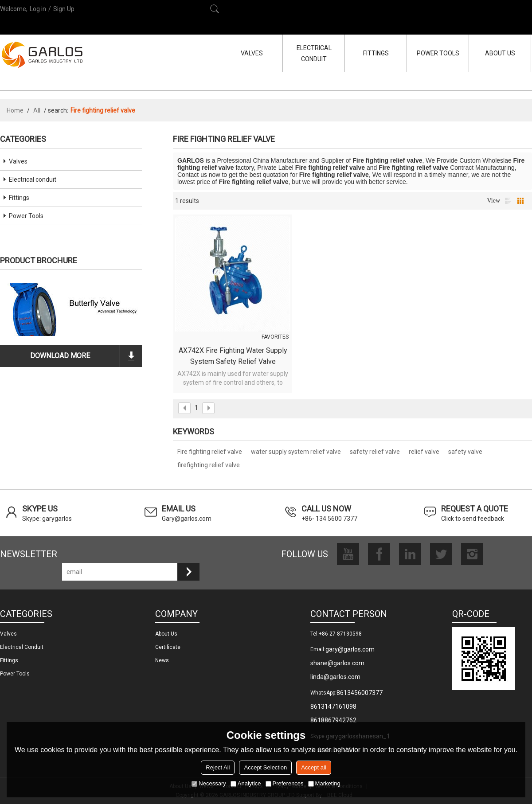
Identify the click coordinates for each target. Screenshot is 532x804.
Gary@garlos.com (187, 519)
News (162, 660)
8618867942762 (333, 720)
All (37, 110)
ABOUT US (500, 53)
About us (166, 634)
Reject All (218, 767)
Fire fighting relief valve (210, 452)
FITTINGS (376, 53)
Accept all (313, 767)
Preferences (285, 783)
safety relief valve (375, 452)
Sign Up (64, 9)
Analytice (246, 783)
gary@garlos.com (350, 649)
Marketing (324, 783)
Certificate (168, 647)
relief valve (424, 452)
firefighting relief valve (209, 465)
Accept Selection (265, 767)
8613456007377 (360, 693)
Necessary (209, 783)
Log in (38, 9)
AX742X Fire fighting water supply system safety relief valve (233, 356)
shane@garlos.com (337, 663)
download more (60, 356)
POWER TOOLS (438, 53)
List (508, 201)
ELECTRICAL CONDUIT (314, 53)
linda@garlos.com (335, 677)
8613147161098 (333, 706)
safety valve (465, 452)
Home (15, 110)
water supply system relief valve (296, 452)
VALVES (252, 53)
